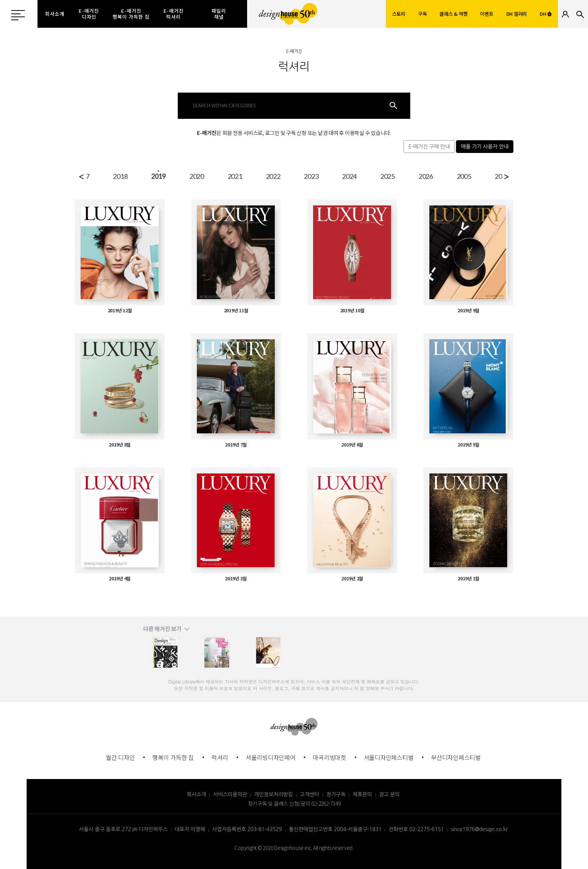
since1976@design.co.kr (479, 829)
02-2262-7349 (326, 803)
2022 (409, 176)
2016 (179, 176)
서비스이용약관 (230, 794)
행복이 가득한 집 (173, 757)
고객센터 (310, 794)
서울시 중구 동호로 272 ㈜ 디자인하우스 (123, 829)
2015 (141, 176)
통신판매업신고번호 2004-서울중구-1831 (335, 829)
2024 (485, 176)
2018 (256, 176)
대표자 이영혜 (190, 829)
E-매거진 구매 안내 (429, 147)
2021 (370, 176)
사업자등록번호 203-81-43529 (247, 829)
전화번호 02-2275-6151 (416, 829)
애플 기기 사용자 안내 (485, 147)
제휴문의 (362, 794)
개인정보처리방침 (274, 794)
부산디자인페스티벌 (456, 757)
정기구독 (336, 794)
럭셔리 (220, 757)
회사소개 (196, 794)
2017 (218, 176)
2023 (447, 176)
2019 (294, 176)
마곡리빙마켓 (329, 757)
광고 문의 (389, 794)
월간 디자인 (120, 757)
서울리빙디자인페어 (271, 757)
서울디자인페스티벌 (389, 757)
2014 (103, 176)
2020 (332, 176)
